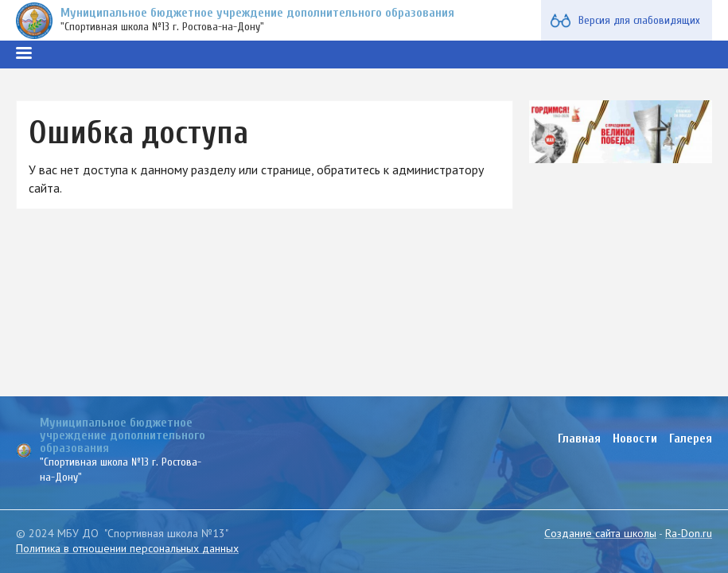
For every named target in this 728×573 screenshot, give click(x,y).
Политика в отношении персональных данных (127, 548)
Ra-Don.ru (689, 533)
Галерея (691, 439)
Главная (579, 439)
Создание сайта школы (600, 533)
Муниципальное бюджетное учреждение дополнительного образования (257, 13)
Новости (635, 439)
